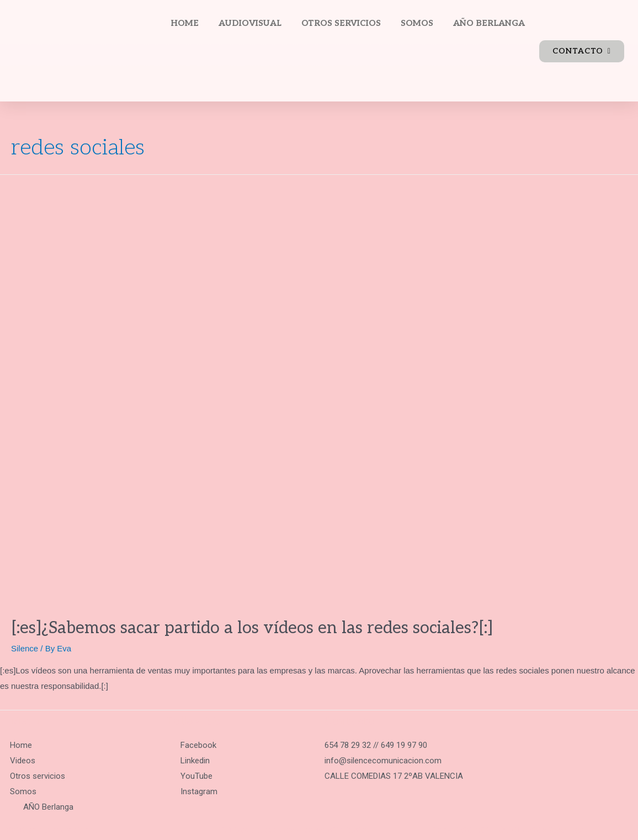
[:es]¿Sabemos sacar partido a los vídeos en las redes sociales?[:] (252, 628)
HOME (185, 23)
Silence (25, 648)
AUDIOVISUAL (250, 23)
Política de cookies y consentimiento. (293, 830)
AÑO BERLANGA (489, 23)
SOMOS (417, 23)
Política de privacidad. (51, 830)
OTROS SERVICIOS (341, 23)
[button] (582, 52)
